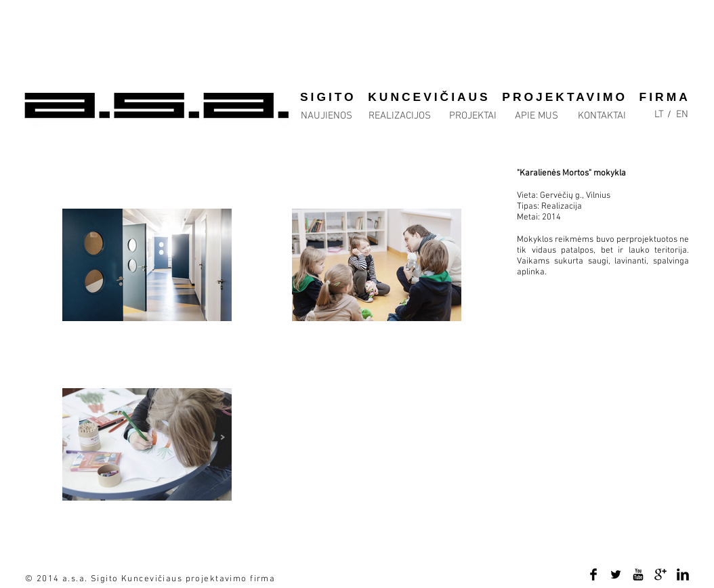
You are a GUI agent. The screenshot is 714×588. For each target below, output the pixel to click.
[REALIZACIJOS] (400, 116)
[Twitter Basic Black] (616, 574)
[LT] (659, 115)
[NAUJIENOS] (326, 116)
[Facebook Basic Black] (593, 574)
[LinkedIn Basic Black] (683, 574)
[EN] (682, 115)
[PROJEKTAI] (473, 116)
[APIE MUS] (537, 116)
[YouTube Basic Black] (638, 574)
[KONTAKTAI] (602, 116)
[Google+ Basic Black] (660, 574)
